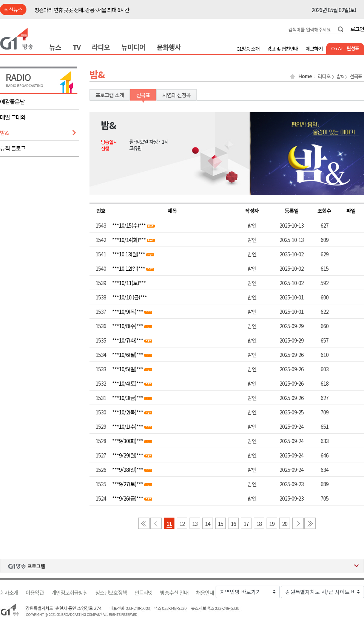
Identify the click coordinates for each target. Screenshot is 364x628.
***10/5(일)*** (128, 369)
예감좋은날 (12, 102)
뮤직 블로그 (13, 148)
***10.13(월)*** (129, 254)
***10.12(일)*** (129, 268)
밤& (4, 133)
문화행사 (169, 47)
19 (272, 524)
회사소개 (9, 593)
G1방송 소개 (248, 49)
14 (208, 524)
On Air (337, 48)
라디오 (101, 47)
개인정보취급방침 (69, 593)
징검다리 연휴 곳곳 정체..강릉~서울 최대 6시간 (82, 10)
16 (233, 524)
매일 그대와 (13, 117)
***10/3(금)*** (128, 398)
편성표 (353, 48)
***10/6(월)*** (128, 355)
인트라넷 (143, 593)
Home (305, 76)
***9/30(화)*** (128, 441)
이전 (156, 523)
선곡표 (356, 76)
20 (285, 524)
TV (76, 47)
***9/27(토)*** (128, 484)
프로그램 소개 (110, 95)
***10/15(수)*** (129, 225)
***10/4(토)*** (128, 383)
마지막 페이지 (310, 523)
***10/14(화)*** (129, 240)
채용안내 (205, 593)
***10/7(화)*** (128, 340)
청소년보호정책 (111, 593)
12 (182, 524)
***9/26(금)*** (128, 498)
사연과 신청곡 (177, 95)
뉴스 (55, 47)
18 (259, 524)
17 (246, 524)
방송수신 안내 (174, 593)
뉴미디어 (133, 47)
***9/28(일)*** (128, 470)
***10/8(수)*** (128, 326)
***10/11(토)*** (129, 283)
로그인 (357, 29)
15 (221, 524)
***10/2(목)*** (128, 412)
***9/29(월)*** (128, 455)
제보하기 (314, 49)
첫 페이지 (144, 523)
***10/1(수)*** (128, 426)
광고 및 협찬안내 (283, 49)
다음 (298, 523)
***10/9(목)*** (128, 312)
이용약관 (35, 593)
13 (195, 524)
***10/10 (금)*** (130, 297)
